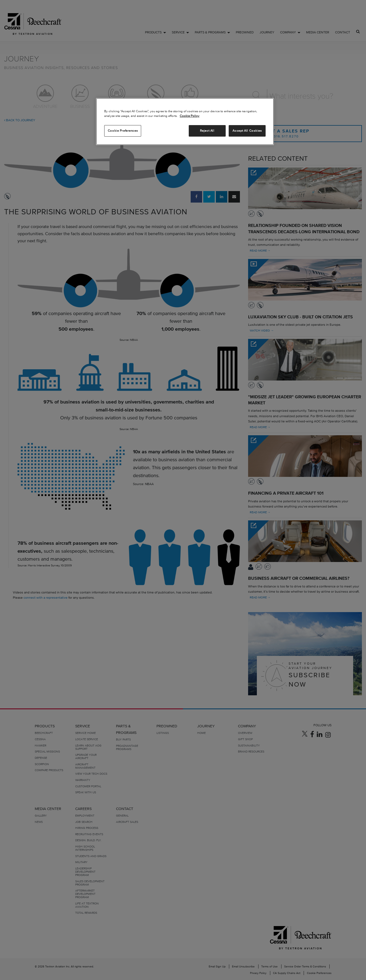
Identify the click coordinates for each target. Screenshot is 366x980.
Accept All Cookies (247, 131)
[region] (185, 122)
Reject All (207, 131)
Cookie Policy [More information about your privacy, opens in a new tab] (190, 116)
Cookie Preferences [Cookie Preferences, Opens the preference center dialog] (123, 131)
